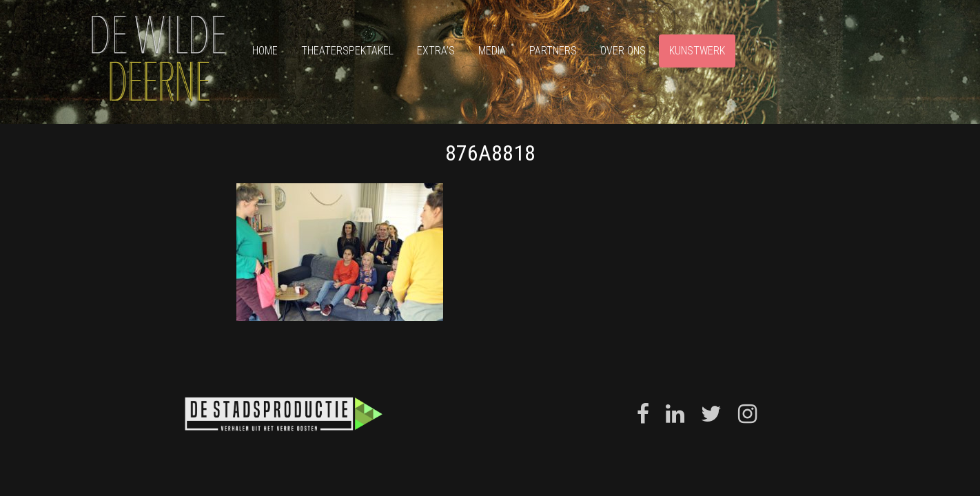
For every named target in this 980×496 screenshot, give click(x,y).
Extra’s (436, 51)
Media (492, 51)
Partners (553, 51)
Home (265, 51)
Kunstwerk (697, 51)
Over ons (623, 51)
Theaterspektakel (347, 51)
